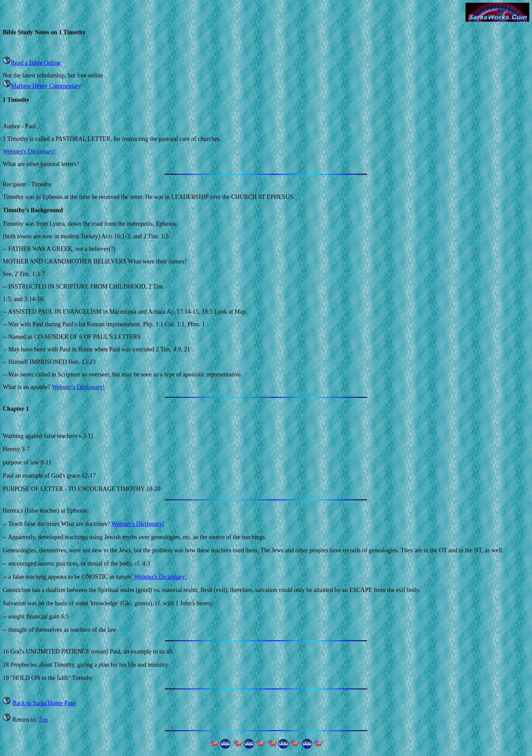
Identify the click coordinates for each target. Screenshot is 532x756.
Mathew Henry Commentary (46, 86)
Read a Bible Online (36, 63)
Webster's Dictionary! (29, 151)
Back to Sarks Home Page (44, 703)
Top (43, 720)
